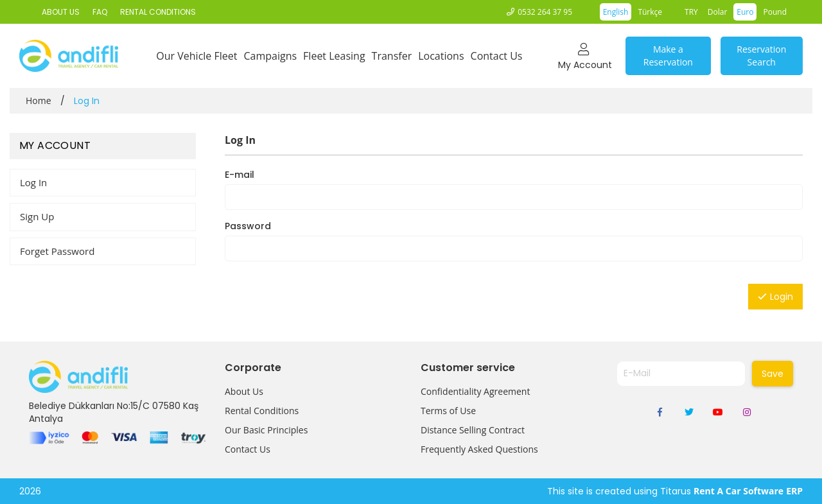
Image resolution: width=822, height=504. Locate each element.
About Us (244, 391)
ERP (794, 491)
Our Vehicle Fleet (197, 56)
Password (248, 226)
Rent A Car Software (739, 491)
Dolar (718, 12)
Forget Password (57, 251)
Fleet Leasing (334, 56)
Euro (745, 12)
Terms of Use (448, 411)
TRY (691, 12)
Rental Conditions (262, 411)
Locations (441, 56)
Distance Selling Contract (473, 430)
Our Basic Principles (266, 430)
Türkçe (650, 12)
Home (39, 100)
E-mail (240, 175)
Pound (775, 12)
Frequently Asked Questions (479, 449)
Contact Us (497, 56)
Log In (33, 182)
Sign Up (37, 216)
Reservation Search (761, 56)
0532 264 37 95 (545, 12)
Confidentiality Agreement (475, 391)
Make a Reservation (668, 56)
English (616, 12)
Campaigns (270, 56)
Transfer (392, 56)
